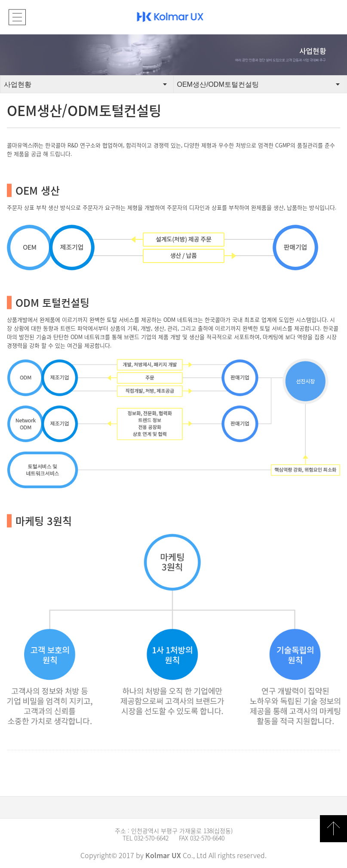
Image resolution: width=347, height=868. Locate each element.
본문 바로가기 (0, 0)
